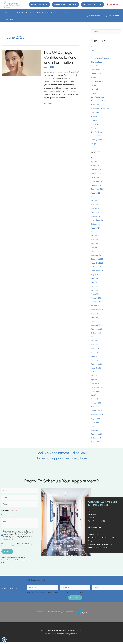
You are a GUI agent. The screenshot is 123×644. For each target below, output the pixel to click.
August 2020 (96, 354)
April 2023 (95, 291)
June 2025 (95, 202)
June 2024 (95, 237)
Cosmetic (95, 66)
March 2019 (95, 385)
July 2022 (95, 319)
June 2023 (95, 284)
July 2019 (94, 377)
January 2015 (96, 432)
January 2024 (96, 256)
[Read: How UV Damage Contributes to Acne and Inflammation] (21, 63)
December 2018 (97, 389)
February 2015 (96, 428)
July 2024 (95, 233)
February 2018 (96, 405)
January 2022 (96, 327)
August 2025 (96, 194)
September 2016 (97, 416)
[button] (38, 5)
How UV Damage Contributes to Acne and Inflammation (61, 58)
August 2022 (96, 315)
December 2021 (97, 331)
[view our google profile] (111, 5)
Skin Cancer (96, 125)
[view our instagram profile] (117, 5)
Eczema (94, 78)
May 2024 (95, 241)
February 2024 (97, 252)
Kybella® (94, 94)
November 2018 (97, 393)
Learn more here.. (9, 542)
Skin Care (95, 129)
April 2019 (95, 381)
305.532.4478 (112, 16)
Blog (93, 51)
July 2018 (94, 397)
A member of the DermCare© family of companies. (54, 614)
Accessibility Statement (70, 636)
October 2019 (96, 374)
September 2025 (98, 190)
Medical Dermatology (99, 102)
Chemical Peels (97, 62)
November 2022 (97, 307)
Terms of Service (13, 548)
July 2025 (95, 198)
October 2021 (96, 334)
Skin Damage (96, 137)
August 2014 (96, 444)
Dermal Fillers (96, 74)
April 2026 (95, 163)
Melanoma (95, 105)
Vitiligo (93, 144)
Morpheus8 (95, 113)
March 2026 (96, 167)
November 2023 (97, 264)
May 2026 (95, 159)
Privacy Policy (62, 594)
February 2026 (97, 171)
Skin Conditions (97, 133)
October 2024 (96, 225)
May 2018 (95, 401)
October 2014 (96, 440)
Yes (5, 517)
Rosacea (94, 121)
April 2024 (95, 245)
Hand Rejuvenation (98, 82)
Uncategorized (97, 141)
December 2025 (97, 178)
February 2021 (96, 350)
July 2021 (94, 338)
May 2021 (95, 346)
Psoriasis (94, 117)
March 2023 (96, 295)
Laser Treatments (98, 98)
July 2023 (95, 280)
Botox (93, 55)
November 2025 (97, 182)
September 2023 (98, 272)
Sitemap (58, 636)
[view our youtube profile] (114, 5)
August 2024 (96, 229)
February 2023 (97, 299)
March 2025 (96, 210)
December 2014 (97, 436)
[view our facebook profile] (107, 5)
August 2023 (96, 276)
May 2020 (95, 362)
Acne (93, 47)
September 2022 (98, 311)
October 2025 (96, 186)
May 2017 (95, 409)
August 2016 (96, 420)
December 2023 (97, 260)
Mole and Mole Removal (100, 109)
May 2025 (95, 206)
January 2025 (96, 217)
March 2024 (96, 249)
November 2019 (97, 370)
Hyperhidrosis (96, 90)
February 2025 (97, 213)
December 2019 (97, 366)
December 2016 (97, 413)
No (12, 517)
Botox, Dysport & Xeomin (101, 59)
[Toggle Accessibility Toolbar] (4, 640)
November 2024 (97, 221)
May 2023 (95, 288)
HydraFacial (95, 86)
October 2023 (96, 268)
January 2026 (96, 174)
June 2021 (95, 342)
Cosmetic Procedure (99, 70)
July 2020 (95, 358)
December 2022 (97, 303)
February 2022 (97, 323)
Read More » (49, 104)
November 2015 (97, 424)
